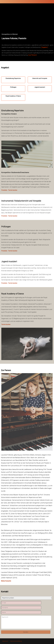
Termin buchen (13, 190)
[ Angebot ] (45, 47)
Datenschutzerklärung (16, 641)
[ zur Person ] (32, 55)
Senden (26, 632)
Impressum (5, 641)
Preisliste (5, 190)
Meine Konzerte (6, 581)
